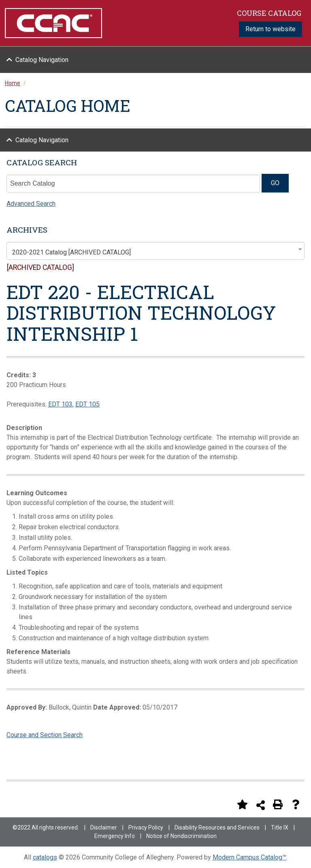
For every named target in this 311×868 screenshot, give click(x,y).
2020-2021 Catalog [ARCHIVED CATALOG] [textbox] (71, 252)
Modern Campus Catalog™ (249, 857)
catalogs (45, 857)
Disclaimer (104, 827)
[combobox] (155, 251)
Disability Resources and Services (217, 827)
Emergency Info (115, 836)
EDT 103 (60, 404)
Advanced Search (31, 204)
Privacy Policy (146, 827)
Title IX (280, 827)
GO (275, 183)
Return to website (271, 29)
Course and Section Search (45, 735)
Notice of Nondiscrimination (181, 836)
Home (13, 83)
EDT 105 (87, 404)
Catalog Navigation (42, 60)
